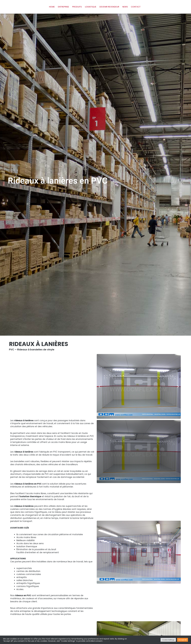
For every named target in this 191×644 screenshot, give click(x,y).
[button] (99, 386)
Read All (106, 641)
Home (52, 7)
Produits (77, 7)
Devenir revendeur (109, 7)
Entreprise (63, 7)
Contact (136, 7)
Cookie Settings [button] (168, 640)
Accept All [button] (183, 640)
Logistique (91, 7)
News (125, 7)
